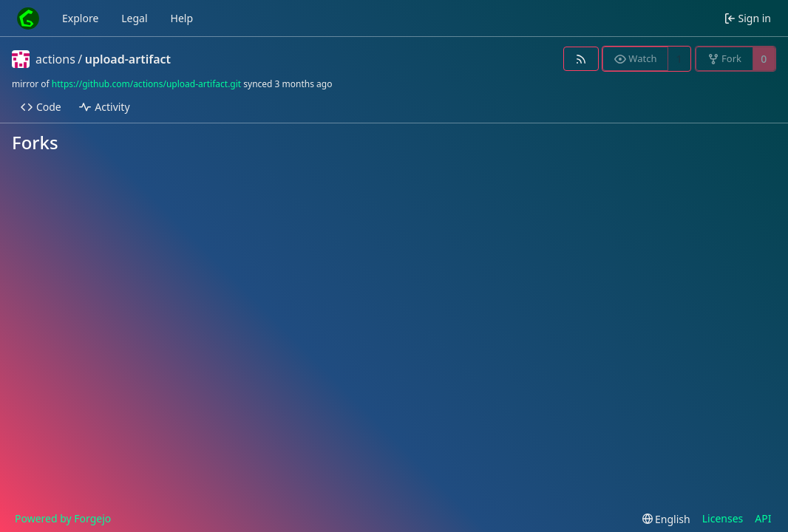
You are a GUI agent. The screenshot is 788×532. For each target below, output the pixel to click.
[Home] (28, 18)
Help (182, 18)
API (763, 518)
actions (55, 59)
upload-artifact (128, 59)
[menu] (666, 519)
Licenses (723, 518)
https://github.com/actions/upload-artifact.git (146, 84)
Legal (134, 18)
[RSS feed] (581, 59)
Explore (80, 18)
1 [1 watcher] (679, 59)
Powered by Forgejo (63, 518)
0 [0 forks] (764, 59)
